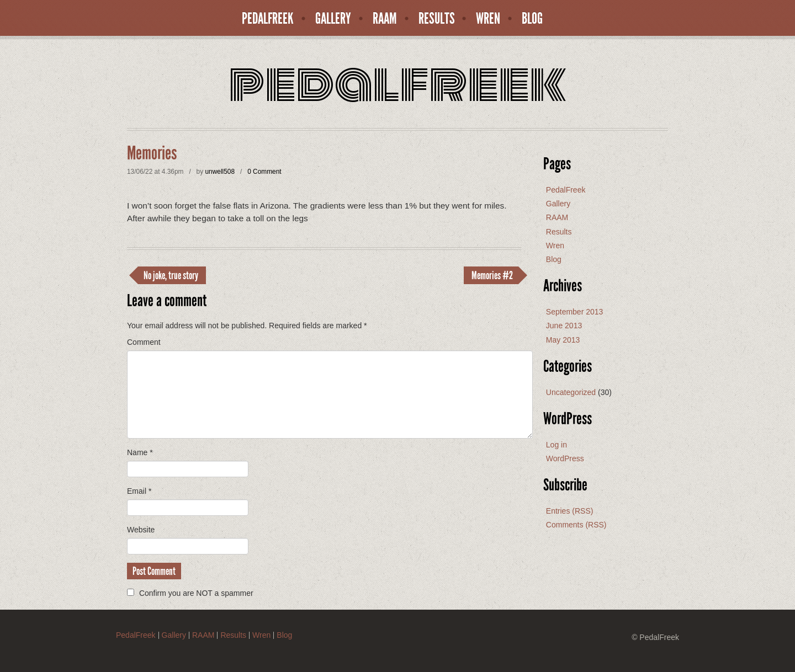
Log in (556, 445)
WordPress (565, 458)
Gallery (333, 19)
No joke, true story (171, 275)
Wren (488, 19)
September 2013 (575, 312)
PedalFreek (268, 19)
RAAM (385, 19)
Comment (144, 342)
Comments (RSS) (576, 525)
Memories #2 (492, 275)
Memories (152, 153)
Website (141, 530)
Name (140, 452)
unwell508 (220, 172)
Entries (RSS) (570, 511)
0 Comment (264, 172)
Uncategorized (571, 392)
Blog (532, 19)
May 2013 (563, 340)
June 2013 (564, 326)
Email (139, 491)
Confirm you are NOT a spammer (190, 593)
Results (437, 19)
